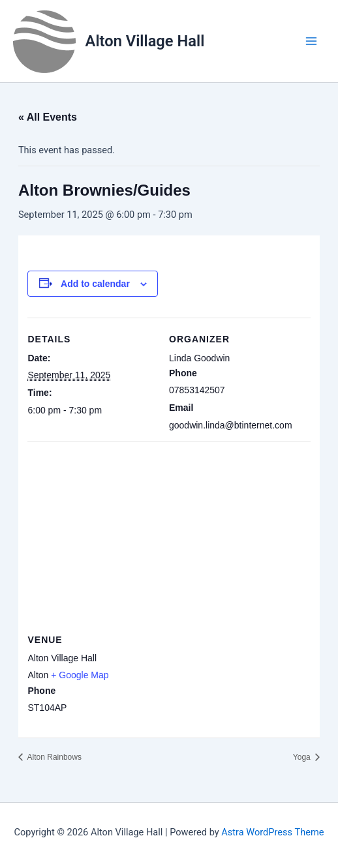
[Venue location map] (169, 535)
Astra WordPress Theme (272, 832)
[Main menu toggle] (311, 41)
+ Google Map (80, 675)
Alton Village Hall (145, 41)
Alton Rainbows (54, 757)
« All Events (48, 117)
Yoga (303, 757)
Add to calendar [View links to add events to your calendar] (95, 284)
